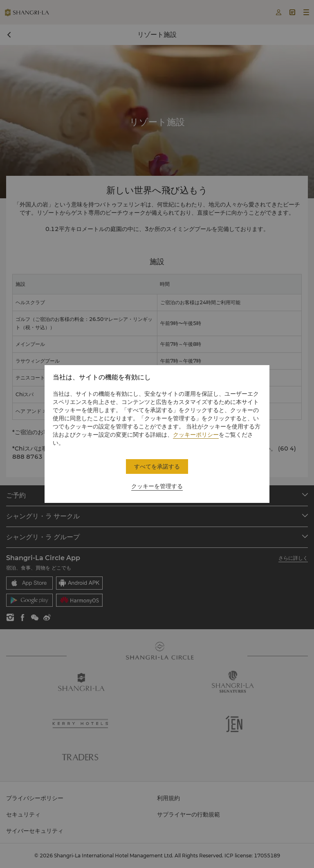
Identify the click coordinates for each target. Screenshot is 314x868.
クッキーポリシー (196, 435)
